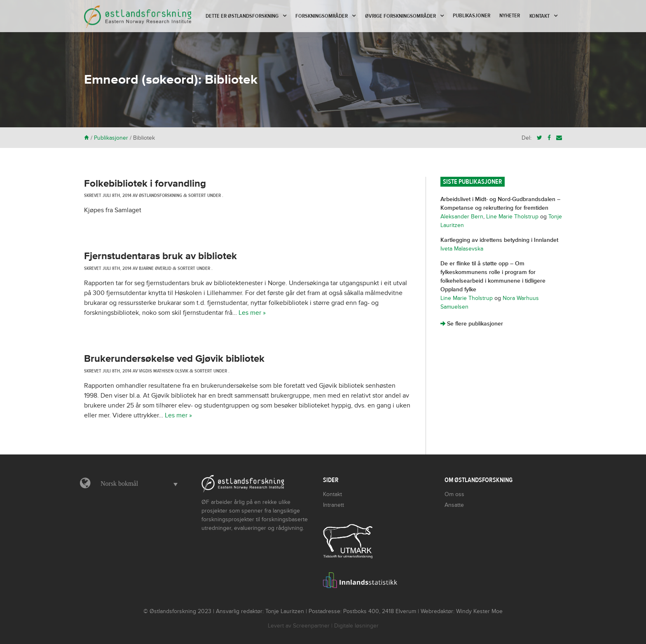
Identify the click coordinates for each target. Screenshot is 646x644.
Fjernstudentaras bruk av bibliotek (160, 256)
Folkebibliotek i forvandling (145, 184)
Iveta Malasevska (462, 249)
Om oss (454, 494)
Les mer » (252, 313)
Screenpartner (311, 626)
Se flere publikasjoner (472, 324)
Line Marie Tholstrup (512, 217)
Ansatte (454, 505)
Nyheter (510, 16)
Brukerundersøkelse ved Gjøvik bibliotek (174, 359)
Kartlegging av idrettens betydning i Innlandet (499, 240)
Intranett (334, 505)
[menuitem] (137, 484)
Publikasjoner (472, 16)
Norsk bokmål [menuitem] (119, 484)
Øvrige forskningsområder (400, 16)
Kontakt (540, 16)
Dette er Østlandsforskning (242, 16)
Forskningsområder (322, 16)
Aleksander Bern (462, 217)
